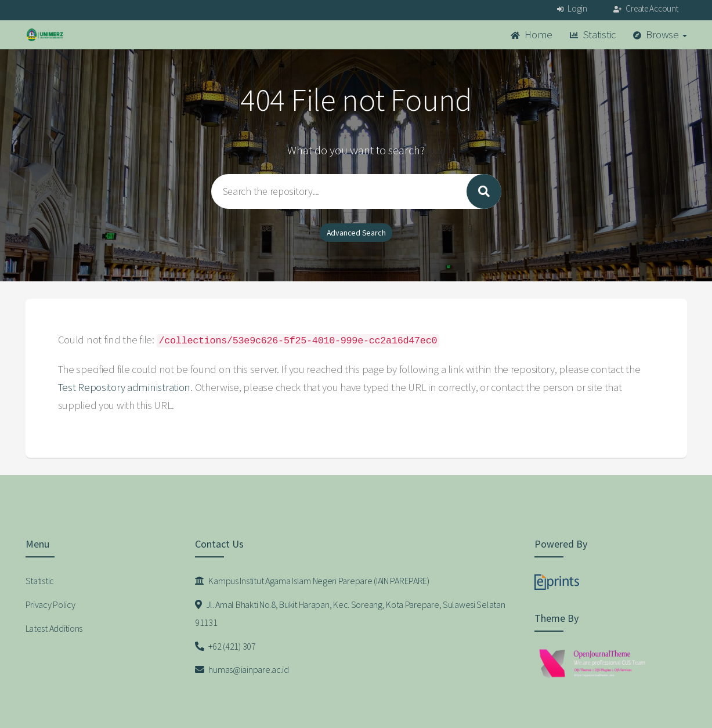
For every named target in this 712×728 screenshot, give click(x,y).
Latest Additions (54, 628)
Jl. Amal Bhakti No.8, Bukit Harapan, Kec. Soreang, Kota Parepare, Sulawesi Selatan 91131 (350, 613)
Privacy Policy (50, 604)
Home (532, 35)
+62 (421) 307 (225, 646)
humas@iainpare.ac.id (242, 669)
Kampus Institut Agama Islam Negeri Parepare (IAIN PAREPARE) (312, 581)
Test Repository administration (124, 387)
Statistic (593, 35)
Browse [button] (660, 35)
